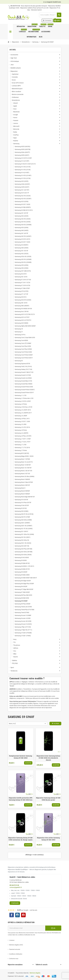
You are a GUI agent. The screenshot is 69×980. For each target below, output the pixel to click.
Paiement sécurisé (15, 949)
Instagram (17, 915)
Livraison (12, 940)
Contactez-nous (14, 959)
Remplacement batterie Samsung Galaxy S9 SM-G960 (21, 757)
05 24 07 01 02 (15, 6)
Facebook (12, 915)
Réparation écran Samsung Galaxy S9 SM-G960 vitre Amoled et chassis (48, 758)
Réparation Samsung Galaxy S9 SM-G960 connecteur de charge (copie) (21, 839)
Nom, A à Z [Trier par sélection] (12, 724)
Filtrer (55, 724)
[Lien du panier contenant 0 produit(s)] (57, 20)
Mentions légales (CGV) (16, 945)
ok (53, 928)
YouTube (23, 915)
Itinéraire (15, 903)
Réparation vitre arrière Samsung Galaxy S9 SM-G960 (48, 839)
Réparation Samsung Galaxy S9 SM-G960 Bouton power (48, 799)
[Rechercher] (50, 15)
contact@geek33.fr (16, 887)
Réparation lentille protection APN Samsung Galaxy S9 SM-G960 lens (21, 799)
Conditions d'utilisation (16, 954)
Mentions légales (35, 973)
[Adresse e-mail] (27, 928)
